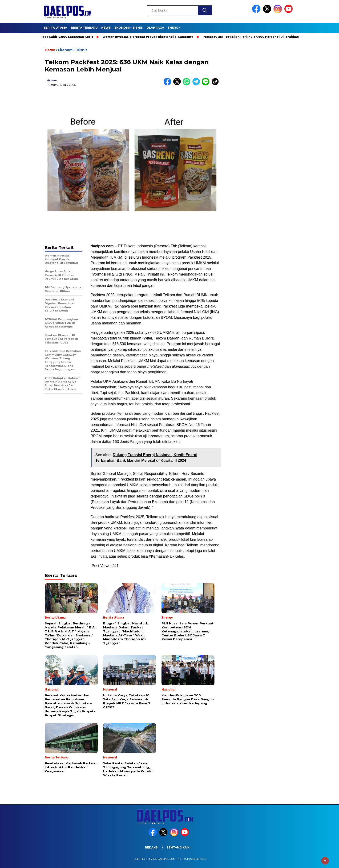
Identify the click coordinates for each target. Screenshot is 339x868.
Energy (174, 28)
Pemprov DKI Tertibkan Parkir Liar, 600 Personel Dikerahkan (253, 37)
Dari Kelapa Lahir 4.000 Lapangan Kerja (64, 37)
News (106, 28)
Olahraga (155, 28)
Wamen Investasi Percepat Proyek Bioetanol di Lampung (150, 37)
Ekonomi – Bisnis (129, 28)
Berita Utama (55, 28)
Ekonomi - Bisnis (73, 50)
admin (52, 80)
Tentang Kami (178, 847)
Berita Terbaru (84, 28)
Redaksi (152, 847)
